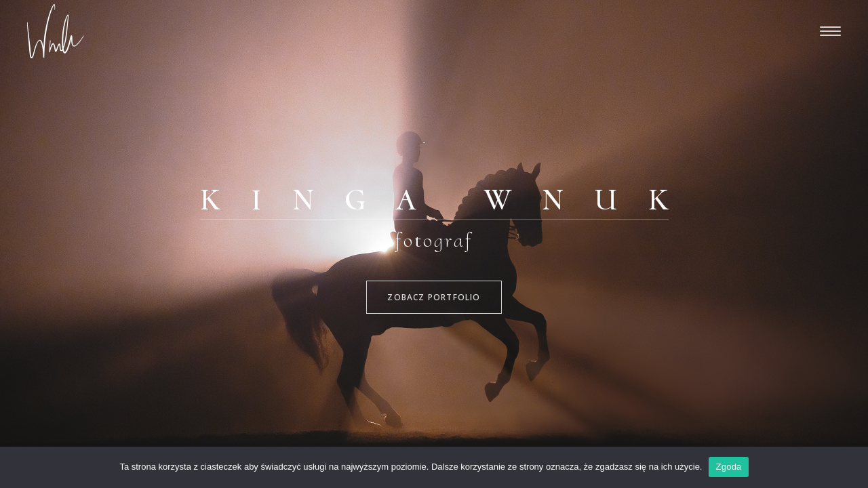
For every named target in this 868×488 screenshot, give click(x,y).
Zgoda (728, 467)
